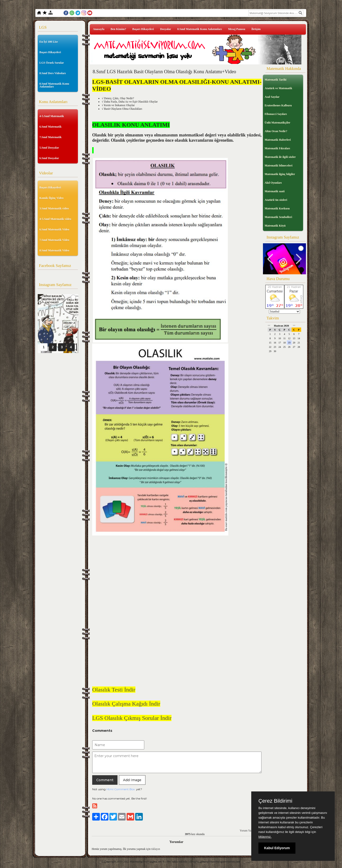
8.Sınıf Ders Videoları (53, 73)
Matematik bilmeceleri (278, 166)
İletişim (256, 29)
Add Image (132, 780)
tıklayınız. (265, 837)
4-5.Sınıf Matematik (52, 116)
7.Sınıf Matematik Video (54, 240)
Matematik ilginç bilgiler (280, 174)
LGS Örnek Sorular (52, 63)
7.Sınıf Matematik (51, 137)
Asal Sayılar (272, 97)
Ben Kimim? (118, 29)
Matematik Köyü (275, 226)
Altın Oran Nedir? (276, 131)
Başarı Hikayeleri (50, 52)
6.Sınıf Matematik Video (54, 229)
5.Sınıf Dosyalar (49, 148)
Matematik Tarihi (275, 80)
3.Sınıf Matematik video (54, 208)
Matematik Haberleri (278, 140)
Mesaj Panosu (237, 29)
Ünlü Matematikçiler (278, 123)
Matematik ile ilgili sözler (280, 157)
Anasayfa (99, 29)
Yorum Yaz (246, 831)
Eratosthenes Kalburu (278, 105)
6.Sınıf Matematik (51, 127)
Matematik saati (275, 191)
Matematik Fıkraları (277, 148)
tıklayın (156, 849)
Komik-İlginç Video (51, 198)
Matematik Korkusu (277, 208)
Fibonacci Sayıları (276, 114)
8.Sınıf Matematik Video (54, 250)
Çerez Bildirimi (275, 801)
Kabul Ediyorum (277, 848)
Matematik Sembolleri (278, 217)
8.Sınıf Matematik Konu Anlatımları (54, 85)
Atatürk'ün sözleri (276, 200)
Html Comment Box (120, 789)
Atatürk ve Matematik (278, 88)
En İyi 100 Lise (49, 42)
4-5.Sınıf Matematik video (55, 219)
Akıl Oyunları (273, 183)
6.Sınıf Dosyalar (49, 158)
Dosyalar (166, 29)
